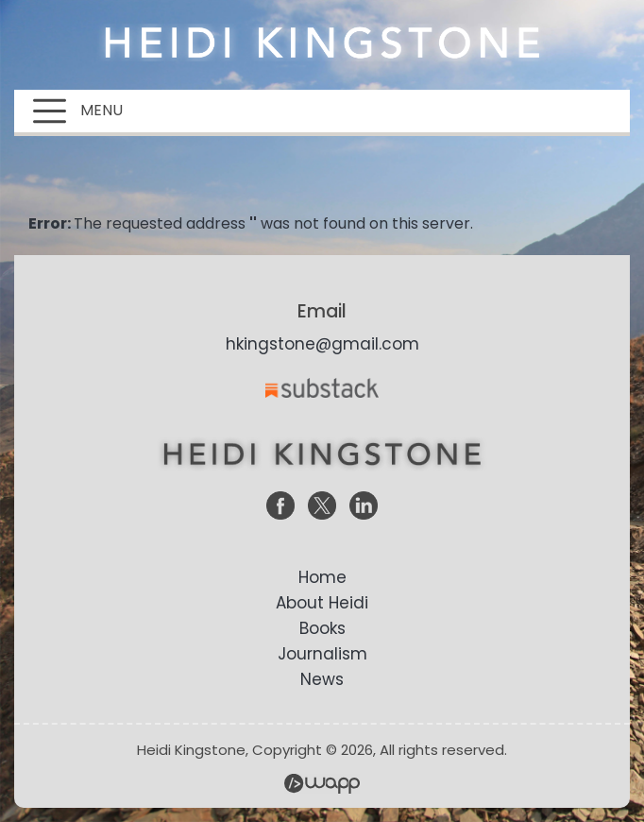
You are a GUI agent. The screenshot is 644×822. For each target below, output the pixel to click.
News (322, 679)
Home (322, 577)
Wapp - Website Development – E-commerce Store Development (322, 784)
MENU (78, 111)
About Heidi (322, 603)
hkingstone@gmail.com (322, 344)
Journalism (322, 654)
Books (322, 628)
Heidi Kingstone (322, 43)
